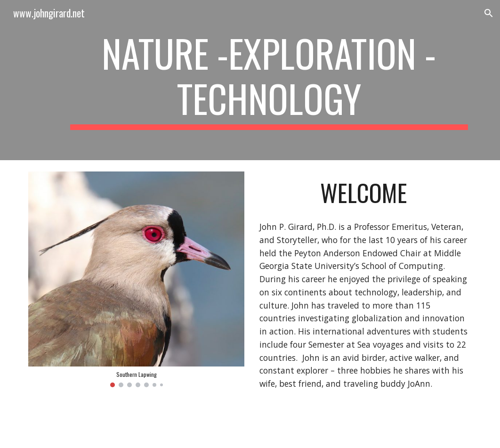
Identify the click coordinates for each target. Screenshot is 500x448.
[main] (269, 80)
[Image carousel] (136, 279)
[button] (489, 13)
